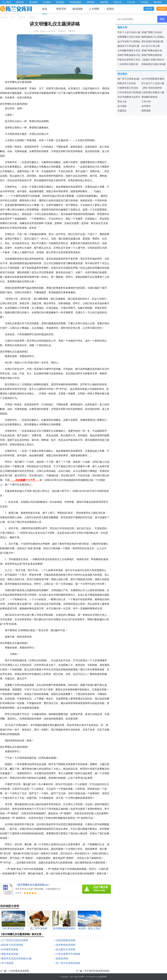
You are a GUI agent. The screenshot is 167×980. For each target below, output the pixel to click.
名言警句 (146, 106)
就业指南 (78, 9)
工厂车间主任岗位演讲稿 (15, 940)
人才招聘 (94, 9)
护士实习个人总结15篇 (153, 83)
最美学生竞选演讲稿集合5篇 (16, 959)
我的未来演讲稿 (10, 954)
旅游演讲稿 (62, 959)
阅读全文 (62, 31)
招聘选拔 (91, 2)
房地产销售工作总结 (152, 32)
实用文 (110, 9)
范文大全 (122, 102)
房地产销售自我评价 (152, 55)
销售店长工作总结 (127, 83)
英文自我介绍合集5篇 (152, 41)
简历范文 (20, 2)
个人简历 (7, 2)
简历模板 (33, 2)
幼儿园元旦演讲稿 (66, 949)
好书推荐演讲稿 (10, 949)
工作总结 (144, 2)
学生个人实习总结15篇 (129, 32)
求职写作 (61, 9)
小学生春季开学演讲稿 (68, 954)
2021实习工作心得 (151, 46)
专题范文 (122, 111)
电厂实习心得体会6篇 (128, 79)
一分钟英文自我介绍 (128, 64)
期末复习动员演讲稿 (12, 945)
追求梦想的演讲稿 (66, 945)
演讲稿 (32, 17)
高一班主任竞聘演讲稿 (68, 963)
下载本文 (72, 31)
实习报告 (47, 2)
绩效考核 (104, 2)
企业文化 (118, 2)
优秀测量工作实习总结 (129, 37)
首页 (45, 9)
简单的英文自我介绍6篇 (153, 64)
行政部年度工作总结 (128, 88)
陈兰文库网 (79, 977)
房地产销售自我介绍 (152, 51)
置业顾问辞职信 (149, 97)
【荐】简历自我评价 (152, 88)
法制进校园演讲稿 (66, 940)
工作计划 (131, 2)
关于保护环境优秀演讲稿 (97, 971)
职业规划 (60, 2)
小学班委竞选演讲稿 (19, 971)
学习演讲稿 (7, 963)
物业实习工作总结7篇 (128, 46)
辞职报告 (158, 2)
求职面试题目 (75, 2)
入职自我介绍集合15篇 (153, 92)
